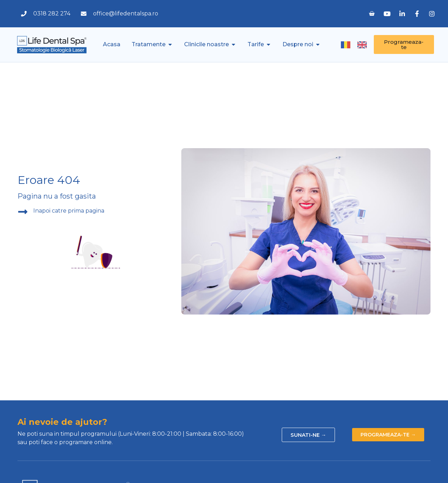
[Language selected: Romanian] (357, 45)
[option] (364, 45)
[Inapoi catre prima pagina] (23, 212)
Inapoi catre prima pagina (69, 211)
